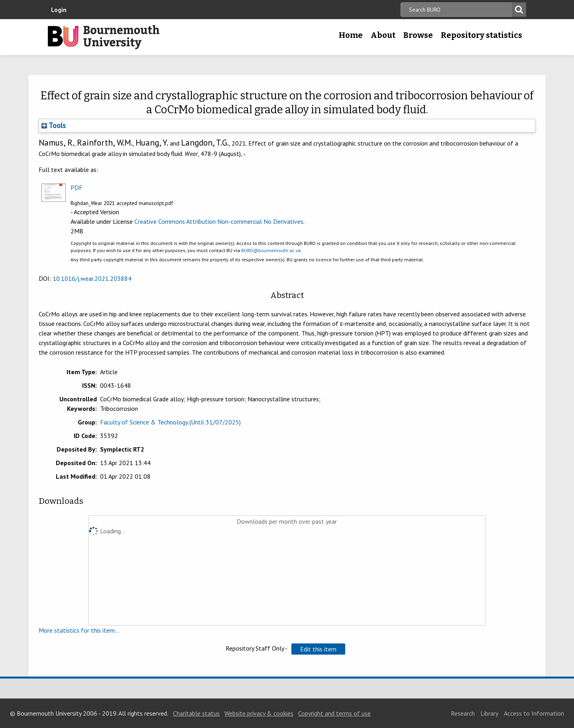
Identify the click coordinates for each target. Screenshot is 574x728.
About (383, 35)
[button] (318, 649)
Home (351, 35)
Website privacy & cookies (259, 713)
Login (59, 10)
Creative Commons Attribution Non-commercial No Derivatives (219, 221)
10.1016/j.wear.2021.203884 (92, 278)
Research (463, 713)
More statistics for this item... (79, 630)
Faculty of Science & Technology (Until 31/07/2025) (170, 422)
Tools (54, 125)
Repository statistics (482, 35)
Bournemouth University (104, 37)
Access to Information (534, 713)
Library (489, 713)
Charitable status (196, 713)
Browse (418, 35)
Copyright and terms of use (334, 713)
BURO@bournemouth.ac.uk (271, 250)
